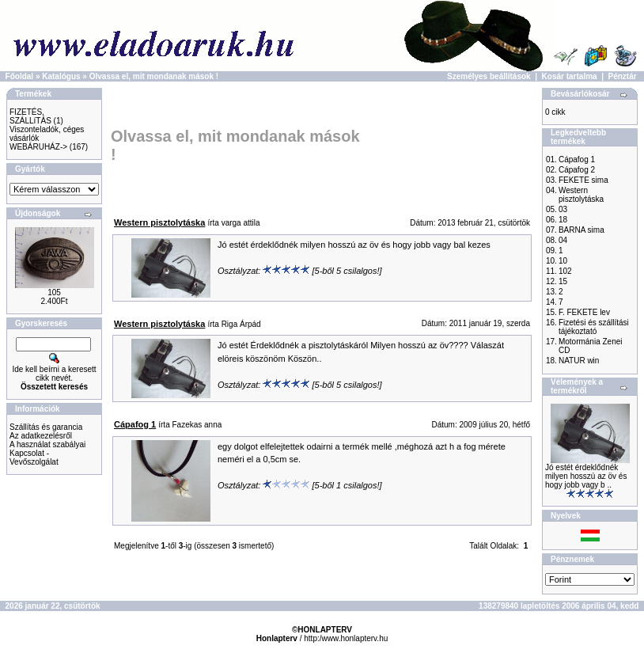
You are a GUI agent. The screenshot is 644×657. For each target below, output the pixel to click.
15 (563, 281)
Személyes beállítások (489, 76)
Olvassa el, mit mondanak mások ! (154, 76)
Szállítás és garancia (46, 427)
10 (563, 261)
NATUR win (579, 361)
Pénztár (623, 76)
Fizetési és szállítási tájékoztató (594, 327)
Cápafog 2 (577, 170)
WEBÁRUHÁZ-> (38, 147)
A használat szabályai (47, 444)
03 (563, 209)
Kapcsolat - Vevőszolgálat (34, 458)
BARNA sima (581, 230)
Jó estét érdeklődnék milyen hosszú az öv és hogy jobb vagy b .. (586, 476)
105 (54, 292)
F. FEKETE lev (584, 312)
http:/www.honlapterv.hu (346, 638)
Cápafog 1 (577, 160)
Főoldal (20, 76)
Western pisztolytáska (581, 195)
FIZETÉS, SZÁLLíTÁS (30, 116)
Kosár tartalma (570, 76)
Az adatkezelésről (41, 436)
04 (563, 240)
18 (563, 220)
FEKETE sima (583, 180)
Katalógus (61, 76)
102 (565, 271)
